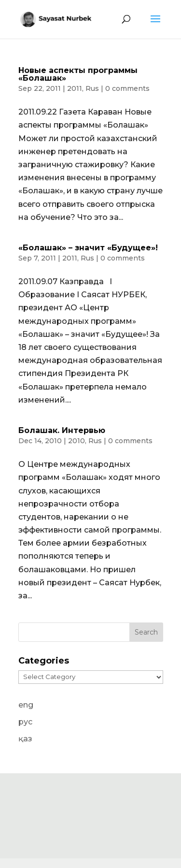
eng (26, 705)
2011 (75, 88)
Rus (92, 88)
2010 (77, 441)
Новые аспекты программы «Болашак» (78, 74)
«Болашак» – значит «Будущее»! (88, 248)
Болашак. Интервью (62, 430)
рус (25, 722)
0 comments (127, 88)
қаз (25, 739)
